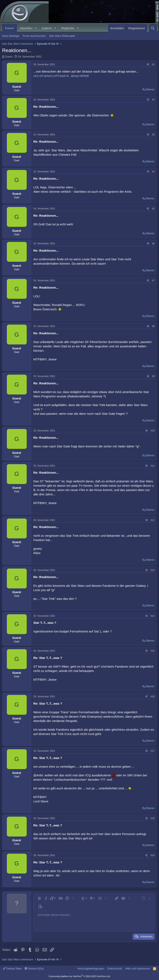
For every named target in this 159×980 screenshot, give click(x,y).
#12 (153, 520)
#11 (153, 466)
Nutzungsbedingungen (91, 969)
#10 (153, 431)
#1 (153, 65)
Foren (10, 28)
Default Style (12, 969)
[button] (36, 28)
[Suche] (153, 28)
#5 (153, 209)
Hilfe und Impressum (138, 969)
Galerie (47, 28)
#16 (153, 697)
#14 (153, 616)
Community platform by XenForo (79, 976)
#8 (153, 326)
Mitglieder (68, 28)
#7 (153, 281)
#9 (153, 376)
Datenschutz (115, 969)
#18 (153, 818)
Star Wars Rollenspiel (62, 36)
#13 (153, 570)
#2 (153, 100)
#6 (153, 244)
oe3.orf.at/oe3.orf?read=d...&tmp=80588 (61, 76)
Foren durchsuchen (34, 36)
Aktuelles (26, 28)
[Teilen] (148, 65)
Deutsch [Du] (34, 969)
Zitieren (150, 89)
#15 (153, 651)
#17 (153, 751)
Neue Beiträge (11, 36)
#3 (153, 135)
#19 (153, 855)
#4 (153, 172)
